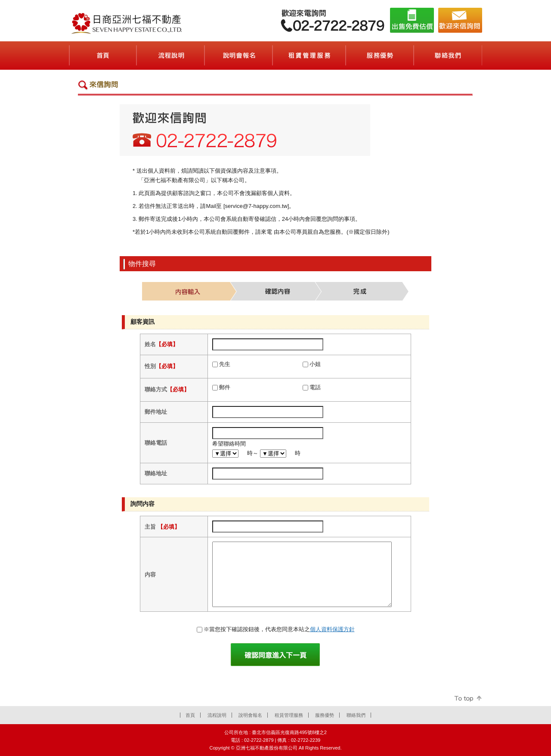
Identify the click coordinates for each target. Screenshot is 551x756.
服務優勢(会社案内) (380, 56)
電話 (315, 387)
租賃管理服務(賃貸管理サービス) (310, 56)
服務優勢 (325, 715)
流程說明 (217, 715)
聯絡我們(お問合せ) (448, 56)
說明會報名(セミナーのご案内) (239, 56)
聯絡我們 (356, 715)
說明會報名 (250, 715)
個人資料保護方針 (332, 629)
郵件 (225, 387)
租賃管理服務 (289, 715)
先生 (225, 364)
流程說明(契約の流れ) (171, 56)
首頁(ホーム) (103, 56)
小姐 (315, 364)
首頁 (190, 715)
